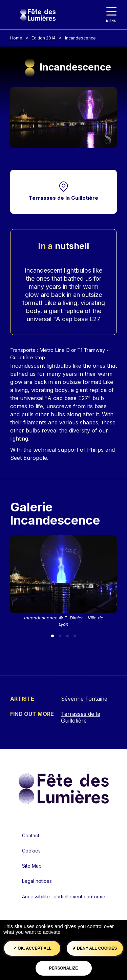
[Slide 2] (60, 636)
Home (16, 38)
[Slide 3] (67, 636)
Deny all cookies (95, 948)
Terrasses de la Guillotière (63, 198)
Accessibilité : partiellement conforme (64, 897)
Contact (31, 835)
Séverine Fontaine (84, 699)
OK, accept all (32, 948)
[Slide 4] (75, 636)
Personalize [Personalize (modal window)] (63, 968)
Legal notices (37, 881)
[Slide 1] (52, 636)
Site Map (32, 866)
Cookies (31, 851)
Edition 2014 (44, 38)
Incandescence (80, 38)
